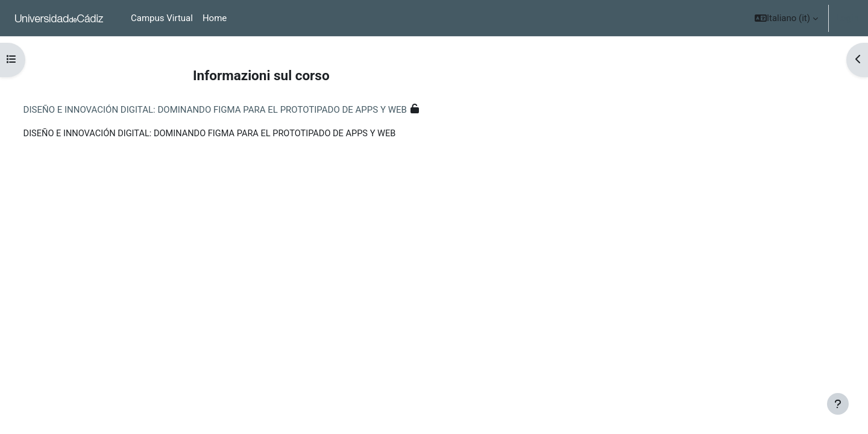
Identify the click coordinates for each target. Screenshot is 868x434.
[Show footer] (838, 404)
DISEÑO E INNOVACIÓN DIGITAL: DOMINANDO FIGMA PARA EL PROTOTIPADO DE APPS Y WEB (237, 110)
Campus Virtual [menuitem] (162, 18)
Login (847, 18)
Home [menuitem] (215, 18)
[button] (786, 18)
